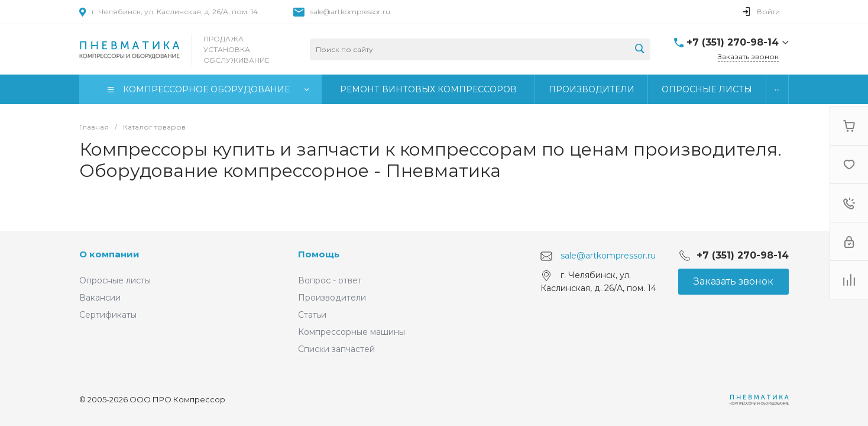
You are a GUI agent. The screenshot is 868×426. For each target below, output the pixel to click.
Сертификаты (108, 315)
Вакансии (100, 298)
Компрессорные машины (352, 332)
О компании (109, 254)
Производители (332, 298)
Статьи (312, 315)
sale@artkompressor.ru (350, 12)
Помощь (319, 254)
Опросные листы (115, 280)
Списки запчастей (336, 349)
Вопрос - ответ (330, 280)
